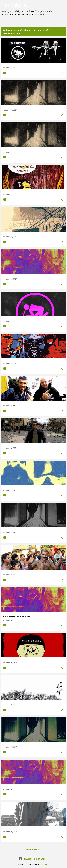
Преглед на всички (11, 33)
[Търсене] (57, 5)
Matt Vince (45, 864)
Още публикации (33, 850)
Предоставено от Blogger (34, 859)
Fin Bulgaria (15, 5)
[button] (62, 73)
